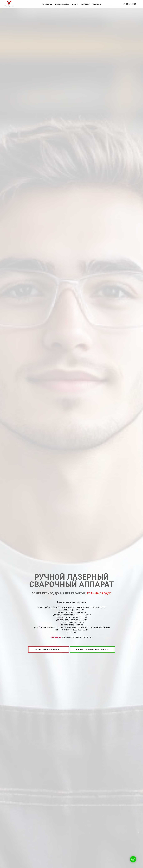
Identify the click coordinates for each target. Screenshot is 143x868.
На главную (47, 4)
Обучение (85, 4)
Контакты (97, 4)
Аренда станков (62, 4)
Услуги (75, 4)
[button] (49, 650)
